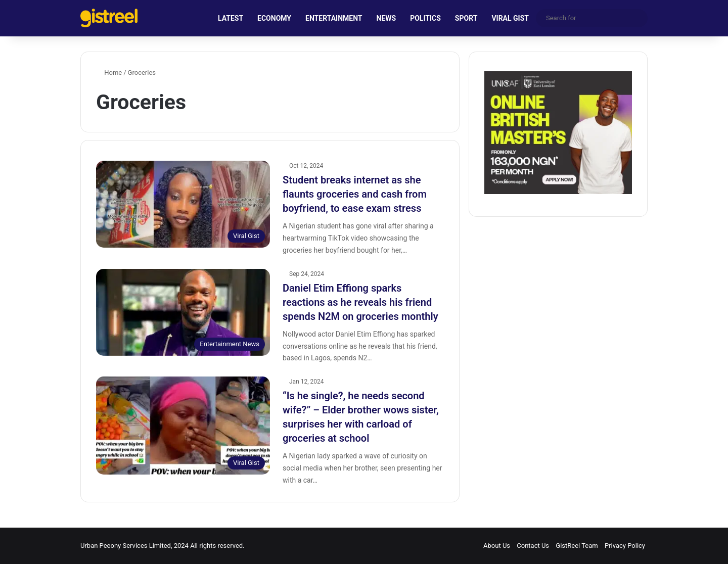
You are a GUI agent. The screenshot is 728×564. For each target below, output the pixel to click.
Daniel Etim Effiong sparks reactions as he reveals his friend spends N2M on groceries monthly (360, 302)
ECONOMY (274, 18)
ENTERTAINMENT (334, 18)
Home (109, 73)
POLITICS (425, 18)
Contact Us (533, 546)
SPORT (466, 18)
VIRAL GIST (510, 18)
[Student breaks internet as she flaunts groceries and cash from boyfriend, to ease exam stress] (183, 204)
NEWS (386, 18)
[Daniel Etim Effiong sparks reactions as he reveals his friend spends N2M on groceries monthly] (183, 312)
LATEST (231, 18)
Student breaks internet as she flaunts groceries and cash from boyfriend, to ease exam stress (355, 194)
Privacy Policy (625, 546)
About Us (497, 546)
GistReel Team (577, 546)
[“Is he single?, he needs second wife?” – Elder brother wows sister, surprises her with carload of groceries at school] (183, 426)
